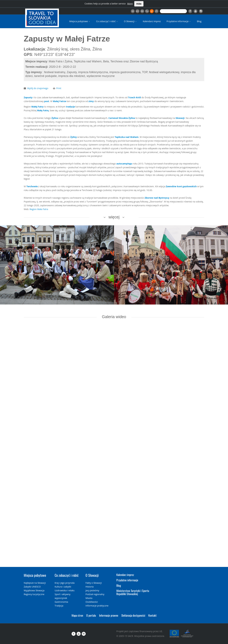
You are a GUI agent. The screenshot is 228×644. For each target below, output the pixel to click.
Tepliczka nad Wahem (127, 137)
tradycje (70, 107)
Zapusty (28, 97)
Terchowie (32, 186)
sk (133, 11)
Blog (199, 21)
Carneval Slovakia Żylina (122, 118)
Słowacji (180, 118)
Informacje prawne (109, 615)
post (47, 101)
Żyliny (74, 137)
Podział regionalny (95, 594)
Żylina (55, 118)
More (130, 4)
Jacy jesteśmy (92, 590)
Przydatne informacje (179, 21)
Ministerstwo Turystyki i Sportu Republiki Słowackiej (133, 592)
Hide (139, 4)
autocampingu (124, 164)
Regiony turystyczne (34, 594)
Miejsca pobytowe (80, 21)
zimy (91, 101)
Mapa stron (77, 615)
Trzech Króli (135, 97)
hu (147, 11)
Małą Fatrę (43, 110)
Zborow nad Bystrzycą (157, 198)
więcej (114, 217)
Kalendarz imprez (152, 21)
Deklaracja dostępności (133, 615)
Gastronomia (61, 602)
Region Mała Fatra (39, 209)
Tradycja (59, 606)
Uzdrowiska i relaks (65, 590)
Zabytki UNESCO (32, 587)
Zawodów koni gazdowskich (181, 186)
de (142, 11)
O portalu (91, 615)
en (137, 11)
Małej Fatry (37, 107)
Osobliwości (92, 602)
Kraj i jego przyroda (65, 583)
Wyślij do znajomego (38, 88)
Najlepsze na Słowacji (35, 583)
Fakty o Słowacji (94, 583)
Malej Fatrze (60, 101)
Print (59, 88)
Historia (90, 587)
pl (152, 11)
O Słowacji (131, 21)
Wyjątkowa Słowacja (34, 590)
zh (157, 11)
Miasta (89, 598)
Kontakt (152, 615)
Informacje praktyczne (97, 606)
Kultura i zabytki (63, 587)
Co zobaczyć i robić (107, 21)
